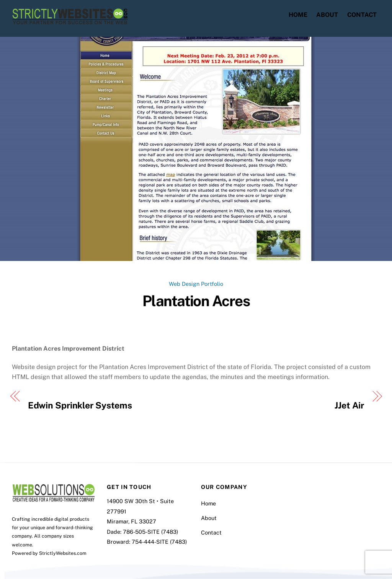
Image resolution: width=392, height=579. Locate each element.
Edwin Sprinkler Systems (80, 405)
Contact (362, 15)
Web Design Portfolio (196, 284)
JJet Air (349, 405)
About (327, 15)
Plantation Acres (196, 301)
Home (298, 15)
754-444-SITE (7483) (159, 542)
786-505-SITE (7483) (150, 532)
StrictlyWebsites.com (63, 553)
